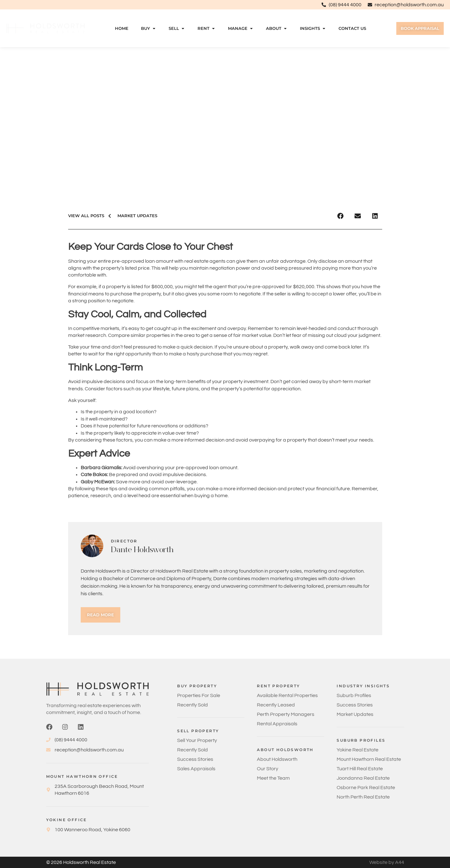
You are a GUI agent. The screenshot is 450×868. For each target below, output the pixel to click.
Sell (177, 28)
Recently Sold (192, 705)
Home (122, 28)
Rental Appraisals (277, 724)
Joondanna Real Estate (363, 778)
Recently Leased (276, 705)
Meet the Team (273, 778)
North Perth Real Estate (363, 797)
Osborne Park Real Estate (366, 788)
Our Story (268, 769)
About (277, 28)
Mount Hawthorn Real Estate (369, 759)
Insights (313, 28)
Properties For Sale (199, 695)
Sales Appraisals (196, 769)
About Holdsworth (277, 759)
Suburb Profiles (354, 695)
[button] (341, 216)
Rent (206, 28)
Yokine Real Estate (358, 750)
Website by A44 (387, 862)
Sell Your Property (197, 740)
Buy (149, 28)
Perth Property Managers (286, 714)
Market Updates (355, 714)
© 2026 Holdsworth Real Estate (81, 862)
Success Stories (195, 759)
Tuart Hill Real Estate (360, 769)
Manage (241, 28)
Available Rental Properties (287, 695)
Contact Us (352, 28)
